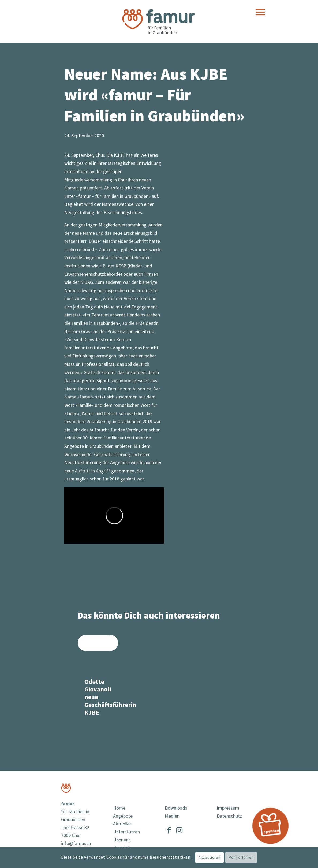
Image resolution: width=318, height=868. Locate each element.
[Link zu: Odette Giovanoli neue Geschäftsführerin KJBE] (98, 679)
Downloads (176, 808)
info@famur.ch (76, 843)
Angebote (123, 816)
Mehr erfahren (241, 857)
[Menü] (260, 12)
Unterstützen (126, 832)
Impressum (228, 808)
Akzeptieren (209, 857)
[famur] (159, 21)
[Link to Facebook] (169, 829)
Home (119, 808)
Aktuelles (122, 824)
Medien (172, 816)
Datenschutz (229, 816)
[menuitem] (260, 12)
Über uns (122, 840)
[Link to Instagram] (179, 829)
